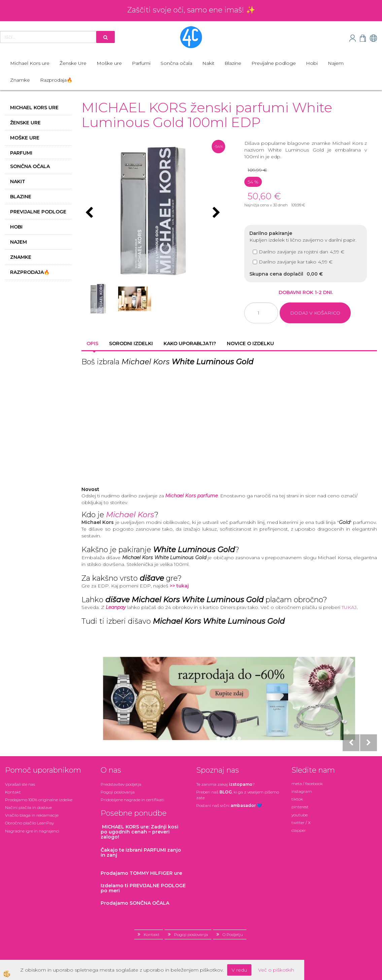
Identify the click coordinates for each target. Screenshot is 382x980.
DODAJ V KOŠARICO (315, 313)
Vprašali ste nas (20, 784)
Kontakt (13, 792)
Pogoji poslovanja (118, 792)
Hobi (312, 63)
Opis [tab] (92, 343)
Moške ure (109, 63)
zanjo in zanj (141, 852)
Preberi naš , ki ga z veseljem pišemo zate (238, 795)
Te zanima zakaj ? (225, 784)
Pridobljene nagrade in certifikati (132, 800)
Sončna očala (176, 63)
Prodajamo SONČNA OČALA (136, 903)
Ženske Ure (73, 63)
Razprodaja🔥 (56, 80)
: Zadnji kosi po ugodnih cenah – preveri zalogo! (140, 832)
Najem (336, 63)
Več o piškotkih (276, 970)
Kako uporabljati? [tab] (190, 343)
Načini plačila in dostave (28, 807)
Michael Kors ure (30, 63)
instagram (302, 791)
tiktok (297, 799)
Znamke (20, 80)
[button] (216, 213)
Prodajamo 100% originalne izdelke (39, 800)
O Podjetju (233, 934)
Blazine (233, 63)
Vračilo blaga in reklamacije (32, 815)
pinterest (300, 807)
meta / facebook (307, 784)
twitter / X (301, 823)
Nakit (208, 63)
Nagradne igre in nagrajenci (32, 831)
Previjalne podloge (274, 63)
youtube (300, 815)
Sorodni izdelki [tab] (131, 343)
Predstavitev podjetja (121, 784)
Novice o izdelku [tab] (250, 343)
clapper (299, 830)
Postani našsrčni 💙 (229, 805)
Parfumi (141, 63)
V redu (239, 970)
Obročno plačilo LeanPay (29, 823)
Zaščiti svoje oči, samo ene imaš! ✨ (191, 10)
